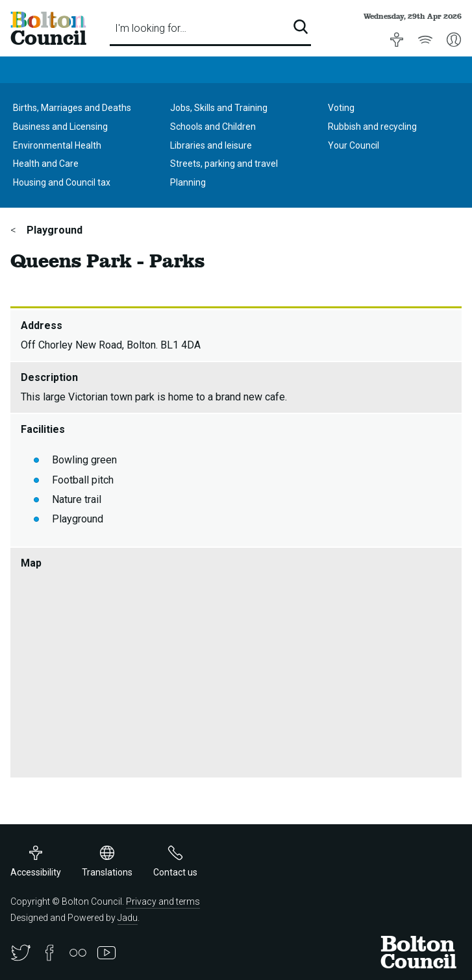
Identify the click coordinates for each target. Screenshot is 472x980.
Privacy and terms (163, 901)
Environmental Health (57, 145)
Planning (188, 182)
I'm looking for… (151, 28)
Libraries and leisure (211, 145)
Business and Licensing (60, 127)
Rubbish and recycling (372, 127)
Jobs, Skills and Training (219, 108)
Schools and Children (213, 127)
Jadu (128, 918)
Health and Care (46, 164)
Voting (341, 108)
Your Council (354, 145)
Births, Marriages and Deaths (72, 108)
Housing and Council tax (62, 182)
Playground (53, 230)
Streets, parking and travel (224, 164)
